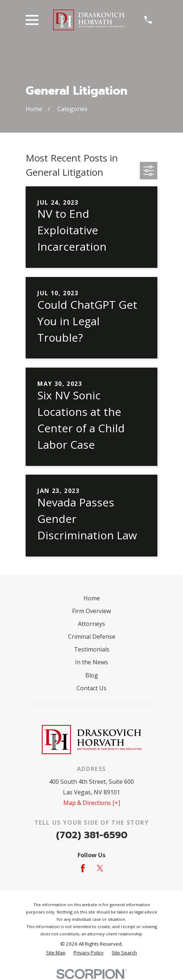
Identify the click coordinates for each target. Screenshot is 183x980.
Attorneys (91, 624)
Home (92, 598)
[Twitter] (100, 868)
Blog (92, 675)
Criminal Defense (92, 637)
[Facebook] (83, 868)
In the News (91, 662)
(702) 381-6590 (92, 835)
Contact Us (91, 688)
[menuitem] (56, 953)
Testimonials (92, 649)
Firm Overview (91, 611)
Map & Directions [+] (92, 803)
